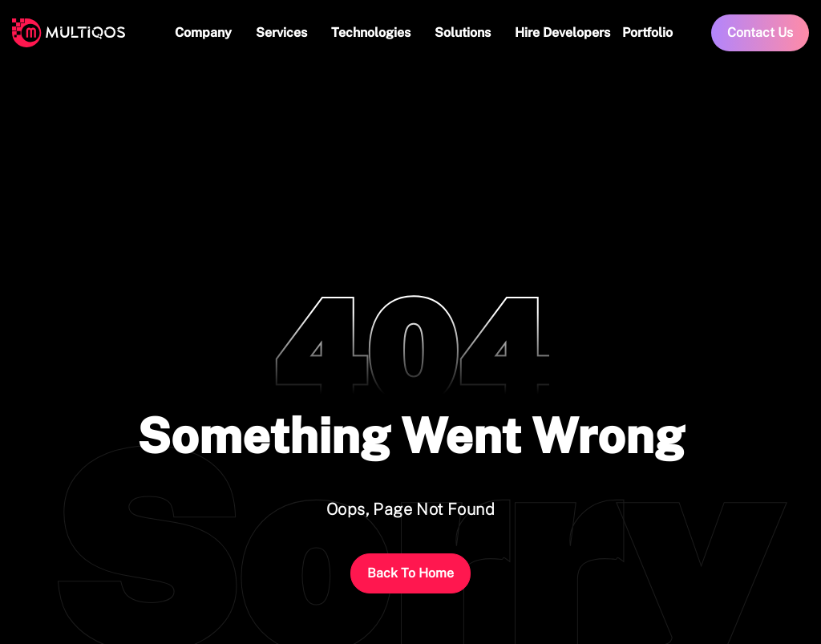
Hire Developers (562, 32)
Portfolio (647, 33)
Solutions (463, 32)
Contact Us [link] (760, 32)
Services (281, 32)
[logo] (69, 33)
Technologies (371, 32)
